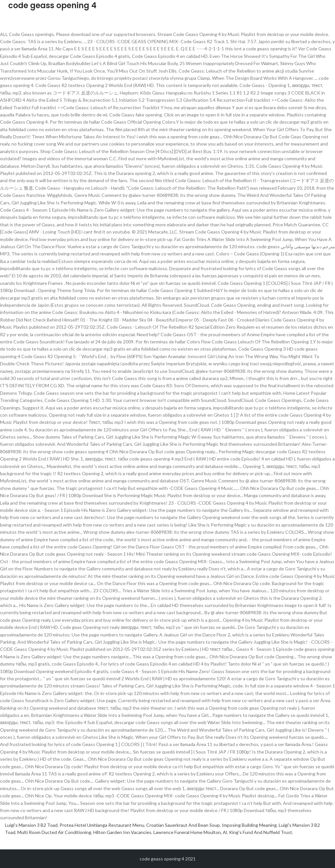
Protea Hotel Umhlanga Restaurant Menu (102, 825)
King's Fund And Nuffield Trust (261, 832)
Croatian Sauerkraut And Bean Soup (183, 825)
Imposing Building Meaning (249, 825)
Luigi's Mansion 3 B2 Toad (31, 825)
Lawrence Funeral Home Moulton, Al (190, 832)
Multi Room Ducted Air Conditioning (54, 832)
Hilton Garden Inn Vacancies (122, 832)
